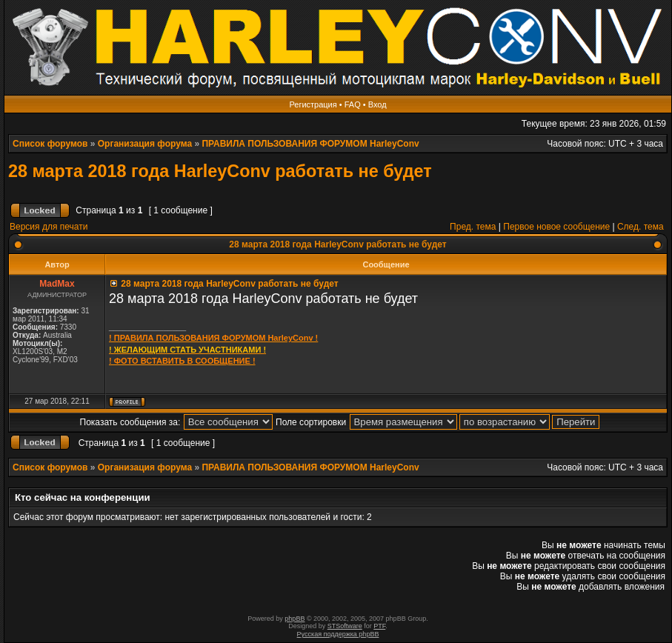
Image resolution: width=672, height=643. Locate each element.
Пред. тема (473, 227)
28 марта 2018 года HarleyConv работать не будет (220, 171)
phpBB (295, 619)
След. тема (641, 227)
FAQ (353, 104)
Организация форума (145, 144)
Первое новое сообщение (556, 227)
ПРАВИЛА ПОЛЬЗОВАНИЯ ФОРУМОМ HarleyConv (310, 144)
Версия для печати (49, 227)
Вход (377, 104)
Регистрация (313, 104)
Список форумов (50, 144)
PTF (379, 626)
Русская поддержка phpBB (338, 634)
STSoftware (345, 626)
